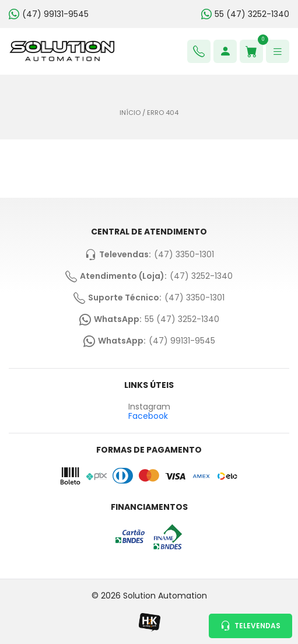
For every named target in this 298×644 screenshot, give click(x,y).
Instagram (149, 407)
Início (130, 113)
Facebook (148, 416)
